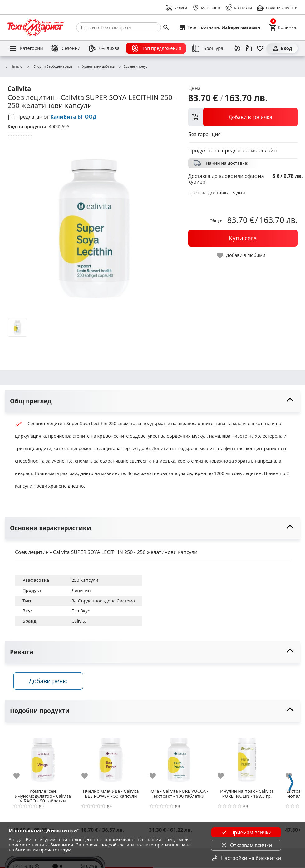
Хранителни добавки (96, 67)
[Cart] (283, 27)
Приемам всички (246, 832)
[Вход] (282, 48)
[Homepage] (36, 27)
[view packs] (243, 117)
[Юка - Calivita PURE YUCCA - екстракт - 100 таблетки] (179, 758)
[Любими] (260, 48)
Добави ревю (50, 682)
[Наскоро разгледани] (238, 48)
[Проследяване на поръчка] (249, 48)
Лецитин (81, 590)
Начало (14, 67)
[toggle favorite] (241, 255)
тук (67, 850)
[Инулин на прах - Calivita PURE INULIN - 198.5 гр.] (247, 758)
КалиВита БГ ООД (73, 117)
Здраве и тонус (133, 67)
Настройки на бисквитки (246, 858)
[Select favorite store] (219, 27)
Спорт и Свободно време (49, 66)
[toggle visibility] (152, 401)
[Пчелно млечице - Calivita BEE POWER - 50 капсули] (111, 758)
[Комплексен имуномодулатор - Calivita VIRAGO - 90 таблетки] (43, 758)
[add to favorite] (20, 777)
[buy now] (243, 238)
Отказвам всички (246, 845)
